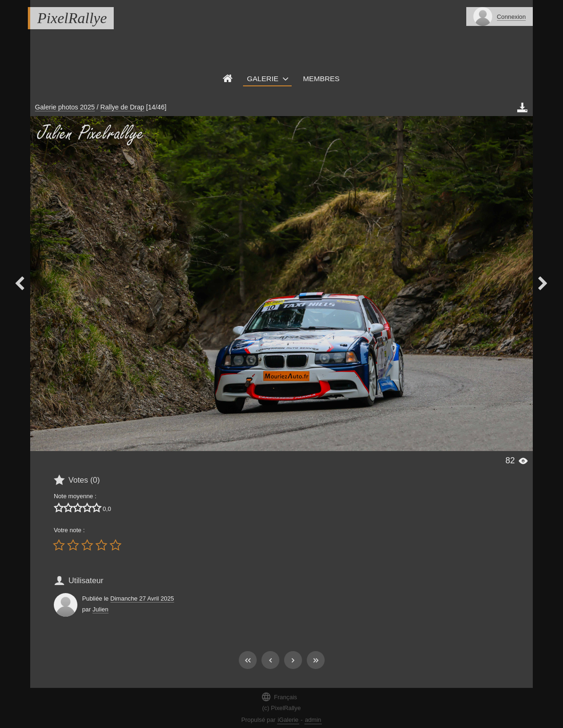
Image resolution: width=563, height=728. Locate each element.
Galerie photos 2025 (65, 107)
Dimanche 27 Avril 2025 (142, 598)
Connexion (511, 17)
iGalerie (288, 720)
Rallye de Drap (122, 107)
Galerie (263, 79)
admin (313, 720)
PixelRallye (72, 18)
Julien (100, 609)
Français (279, 697)
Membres (321, 79)
